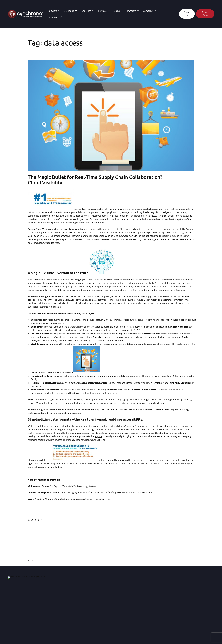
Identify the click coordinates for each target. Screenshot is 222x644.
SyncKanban (14, 601)
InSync (53, 594)
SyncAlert (13, 604)
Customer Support (59, 601)
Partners (133, 11)
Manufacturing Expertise (147, 597)
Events (137, 608)
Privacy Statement (62, 634)
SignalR (98, 436)
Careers (138, 611)
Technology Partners (103, 607)
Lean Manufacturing (187, 601)
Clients (119, 11)
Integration (55, 597)
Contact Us (187, 14)
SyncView (12, 608)
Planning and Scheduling (189, 604)
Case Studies (99, 594)
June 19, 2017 (35, 520)
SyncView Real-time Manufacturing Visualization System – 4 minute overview (74, 499)
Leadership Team (143, 601)
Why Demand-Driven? (187, 597)
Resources (55, 17)
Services (104, 11)
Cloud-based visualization (106, 280)
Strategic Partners (101, 604)
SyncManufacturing (18, 597)
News (137, 604)
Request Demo (205, 14)
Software (54, 11)
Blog (179, 608)
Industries (88, 11)
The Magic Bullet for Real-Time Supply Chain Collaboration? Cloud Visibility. (95, 180)
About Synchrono (143, 594)
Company (149, 11)
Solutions (71, 11)
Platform (12, 594)
